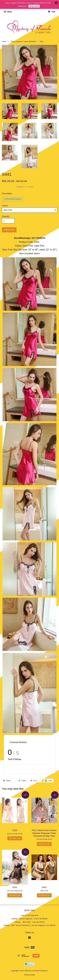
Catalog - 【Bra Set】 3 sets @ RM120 (30, 922)
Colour (5, 206)
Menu (8, 12)
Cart (51, 12)
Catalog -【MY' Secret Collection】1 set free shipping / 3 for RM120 (30, 925)
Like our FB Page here (29, 915)
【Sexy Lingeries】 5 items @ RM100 (23, 42)
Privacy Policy (30, 975)
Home (4, 42)
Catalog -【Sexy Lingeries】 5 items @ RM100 (30, 919)
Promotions (7, 194)
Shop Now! (34, 6)
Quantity (6, 216)
